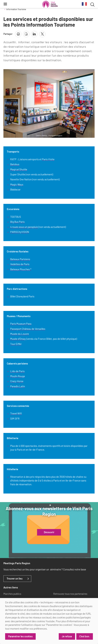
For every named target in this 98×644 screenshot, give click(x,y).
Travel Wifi (16, 413)
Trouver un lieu (15, 579)
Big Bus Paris (17, 222)
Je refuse (67, 636)
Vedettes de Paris (20, 264)
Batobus (15, 164)
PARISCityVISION (20, 232)
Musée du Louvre (20, 334)
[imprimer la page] (18, 34)
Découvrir (49, 532)
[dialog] (49, 621)
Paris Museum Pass (21, 324)
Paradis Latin (18, 386)
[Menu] (5, 4)
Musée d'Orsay (18, 339)
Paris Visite (48, 159)
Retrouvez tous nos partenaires (70, 594)
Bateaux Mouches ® (21, 269)
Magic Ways (17, 184)
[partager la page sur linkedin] (34, 34)
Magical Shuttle (19, 169)
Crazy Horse (17, 381)
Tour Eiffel (16, 344)
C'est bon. (85, 636)
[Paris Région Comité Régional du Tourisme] (50, 4)
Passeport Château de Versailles (28, 329)
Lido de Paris (17, 371)
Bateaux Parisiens (20, 259)
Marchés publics (12, 594)
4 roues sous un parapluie (24, 227)
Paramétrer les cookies (20, 636)
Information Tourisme (16, 9)
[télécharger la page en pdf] (26, 34)
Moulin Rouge (18, 376)
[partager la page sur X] (42, 34)
